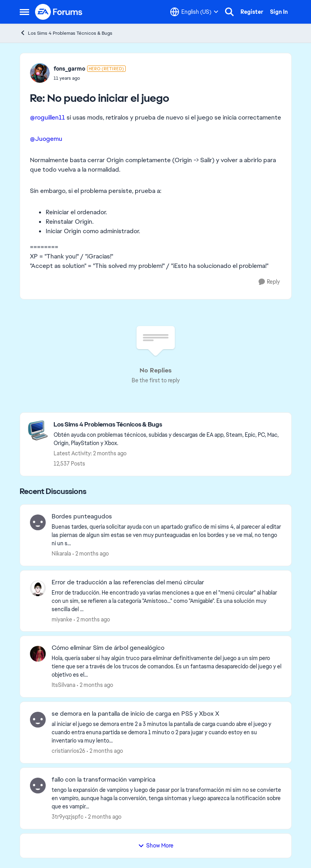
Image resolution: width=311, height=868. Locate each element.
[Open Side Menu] (24, 12)
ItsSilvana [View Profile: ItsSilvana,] (63, 685)
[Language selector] (194, 12)
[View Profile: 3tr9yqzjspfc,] (38, 786)
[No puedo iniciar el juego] (90, 78)
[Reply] (269, 282)
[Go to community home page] (59, 12)
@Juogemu (46, 139)
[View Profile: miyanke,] (38, 588)
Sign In (279, 12)
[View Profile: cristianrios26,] (38, 720)
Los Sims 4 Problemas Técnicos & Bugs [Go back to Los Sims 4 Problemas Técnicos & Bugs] (66, 33)
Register (252, 12)
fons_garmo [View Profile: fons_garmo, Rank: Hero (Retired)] (69, 69)
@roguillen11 (47, 117)
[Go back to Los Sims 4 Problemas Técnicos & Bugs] (169, 425)
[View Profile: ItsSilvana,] (38, 654)
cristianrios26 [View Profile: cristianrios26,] (68, 751)
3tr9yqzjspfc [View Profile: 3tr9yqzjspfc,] (68, 817)
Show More (156, 846)
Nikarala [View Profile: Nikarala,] (61, 554)
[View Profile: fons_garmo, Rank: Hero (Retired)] (40, 73)
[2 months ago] (91, 554)
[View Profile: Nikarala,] (38, 522)
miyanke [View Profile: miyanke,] (62, 619)
